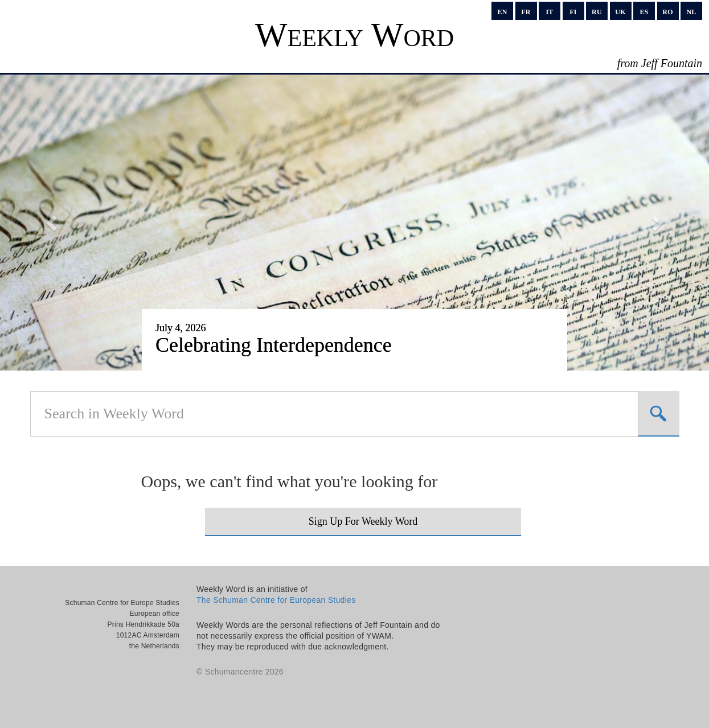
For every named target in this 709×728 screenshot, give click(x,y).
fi (573, 12)
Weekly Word (354, 35)
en (502, 12)
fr (526, 12)
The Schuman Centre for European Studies (276, 600)
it (549, 12)
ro (667, 12)
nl (691, 12)
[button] (53, 223)
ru (597, 12)
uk (620, 12)
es (644, 12)
